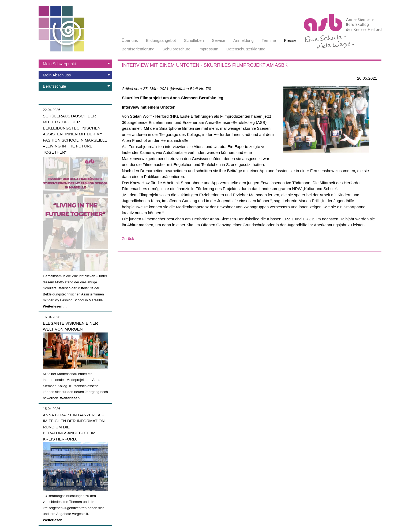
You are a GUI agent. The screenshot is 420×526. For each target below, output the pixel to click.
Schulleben (194, 40)
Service (219, 40)
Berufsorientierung (138, 49)
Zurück (128, 238)
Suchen (181, 20)
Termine (269, 40)
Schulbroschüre (177, 49)
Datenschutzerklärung (246, 49)
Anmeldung (243, 40)
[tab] (75, 64)
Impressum (208, 49)
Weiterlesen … (55, 306)
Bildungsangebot (161, 40)
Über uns (130, 40)
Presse (290, 40)
